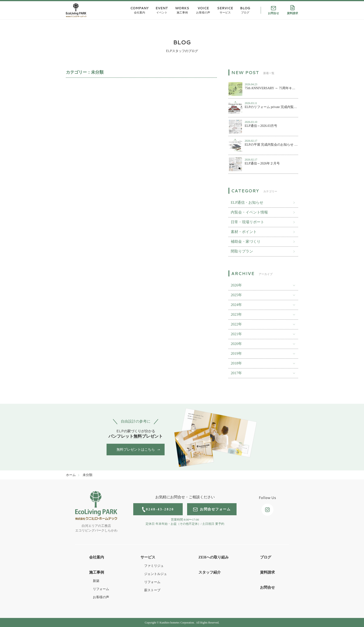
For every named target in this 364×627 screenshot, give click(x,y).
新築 (96, 581)
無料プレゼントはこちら (136, 450)
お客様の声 (101, 597)
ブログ (266, 557)
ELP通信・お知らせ (247, 202)
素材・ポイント (244, 232)
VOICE (203, 10)
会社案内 (97, 557)
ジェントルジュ (156, 574)
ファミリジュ (154, 566)
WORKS (182, 10)
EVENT (162, 10)
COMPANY (139, 10)
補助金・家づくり (246, 241)
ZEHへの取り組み (214, 557)
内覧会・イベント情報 (249, 212)
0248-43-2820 (158, 509)
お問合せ (273, 10)
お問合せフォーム (212, 509)
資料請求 (292, 10)
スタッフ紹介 (210, 572)
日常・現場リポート (247, 222)
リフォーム (101, 589)
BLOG (245, 10)
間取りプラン (242, 251)
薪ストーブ (152, 590)
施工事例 (97, 572)
